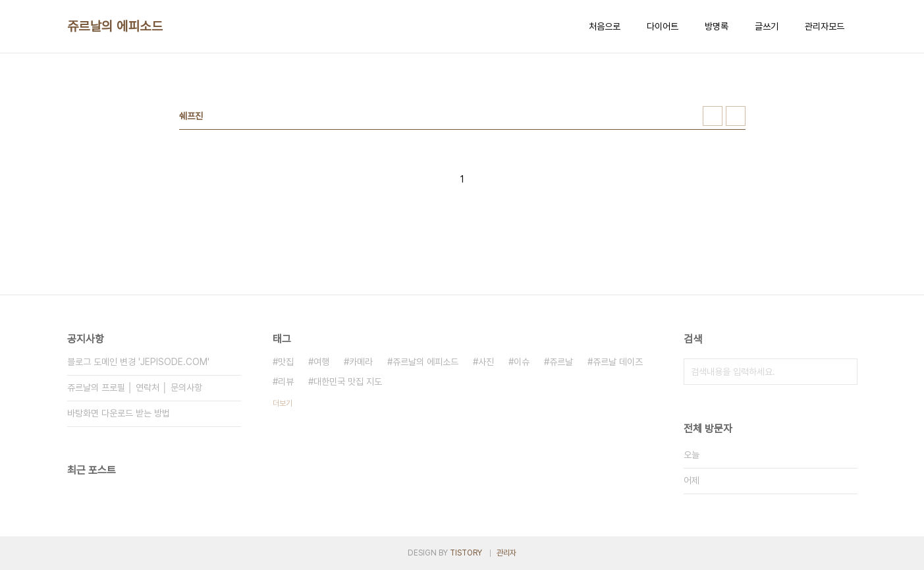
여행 (321, 362)
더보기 (283, 403)
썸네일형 (713, 116)
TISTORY (466, 553)
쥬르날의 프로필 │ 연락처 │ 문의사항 (135, 387)
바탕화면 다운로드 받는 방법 (119, 413)
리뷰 (286, 382)
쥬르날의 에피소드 (115, 26)
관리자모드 (825, 26)
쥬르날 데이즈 (618, 362)
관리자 (506, 553)
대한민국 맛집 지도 (348, 382)
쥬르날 (561, 362)
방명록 (717, 26)
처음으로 (605, 26)
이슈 (522, 362)
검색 (844, 372)
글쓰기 (767, 26)
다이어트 (663, 26)
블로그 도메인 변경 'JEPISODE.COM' (138, 362)
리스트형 (736, 116)
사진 (486, 362)
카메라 (361, 362)
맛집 (286, 362)
